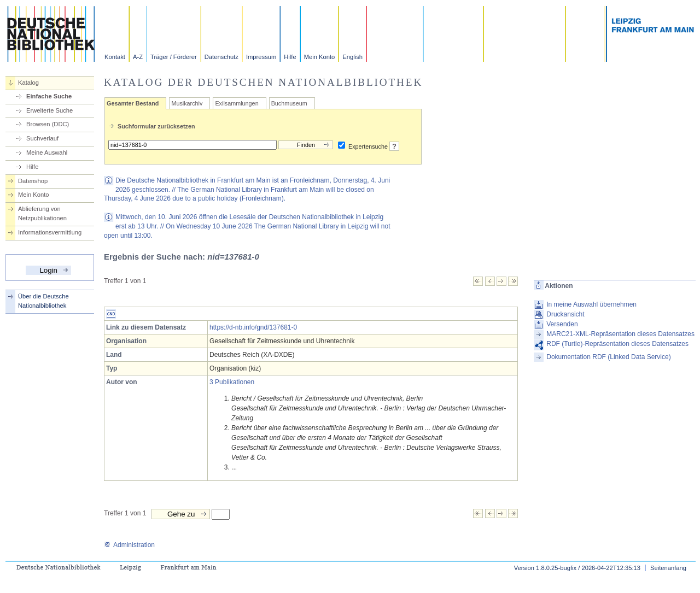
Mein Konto (320, 57)
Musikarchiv (187, 103)
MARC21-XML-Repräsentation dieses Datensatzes (620, 334)
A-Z (138, 57)
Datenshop (33, 181)
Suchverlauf (42, 138)
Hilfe (290, 57)
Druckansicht (565, 314)
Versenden (562, 324)
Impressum (261, 57)
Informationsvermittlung (50, 232)
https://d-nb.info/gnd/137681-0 (253, 327)
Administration (129, 545)
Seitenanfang (668, 568)
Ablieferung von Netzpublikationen (42, 213)
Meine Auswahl (47, 152)
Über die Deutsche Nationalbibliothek (43, 301)
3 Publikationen (232, 382)
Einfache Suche (49, 96)
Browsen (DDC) (48, 124)
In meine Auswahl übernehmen (591, 304)
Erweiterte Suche (49, 110)
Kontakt (115, 57)
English (352, 57)
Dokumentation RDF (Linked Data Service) (608, 357)
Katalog (28, 83)
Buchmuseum (289, 103)
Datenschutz (221, 57)
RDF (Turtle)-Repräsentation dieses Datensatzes (617, 344)
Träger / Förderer (174, 57)
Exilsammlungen (237, 103)
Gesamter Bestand (133, 103)
